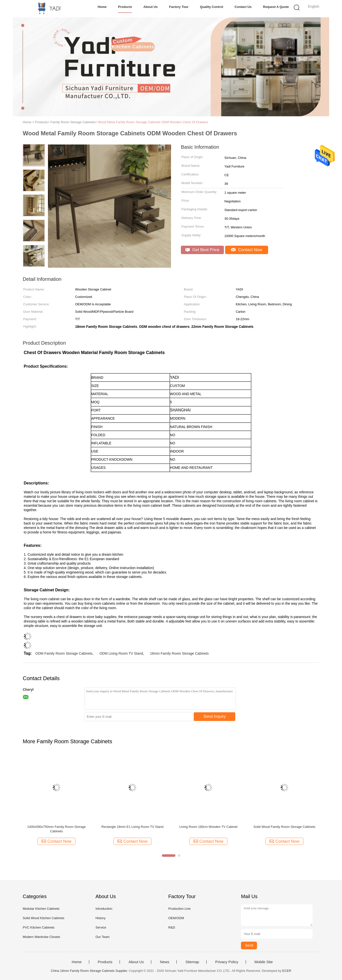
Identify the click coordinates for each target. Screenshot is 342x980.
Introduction (104, 909)
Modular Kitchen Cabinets (41, 909)
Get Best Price (202, 250)
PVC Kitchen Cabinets (39, 927)
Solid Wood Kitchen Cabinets (43, 918)
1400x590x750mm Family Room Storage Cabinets (56, 829)
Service (101, 927)
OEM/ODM (176, 918)
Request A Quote (276, 7)
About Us (150, 7)
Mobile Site (264, 962)
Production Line (179, 909)
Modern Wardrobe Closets (41, 937)
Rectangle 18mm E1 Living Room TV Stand (132, 827)
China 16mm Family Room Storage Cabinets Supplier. (90, 971)
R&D (172, 927)
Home (102, 7)
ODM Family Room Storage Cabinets (64, 653)
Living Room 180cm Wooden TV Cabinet (208, 827)
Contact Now (247, 250)
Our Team (102, 937)
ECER (287, 971)
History (100, 918)
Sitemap (192, 962)
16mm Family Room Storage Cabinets (179, 653)
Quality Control (212, 7)
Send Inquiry (215, 716)
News (165, 962)
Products (125, 7)
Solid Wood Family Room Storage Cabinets (285, 827)
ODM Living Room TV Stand (121, 653)
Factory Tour (179, 7)
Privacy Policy (227, 962)
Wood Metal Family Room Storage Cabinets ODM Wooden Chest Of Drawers (153, 122)
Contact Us (243, 7)
